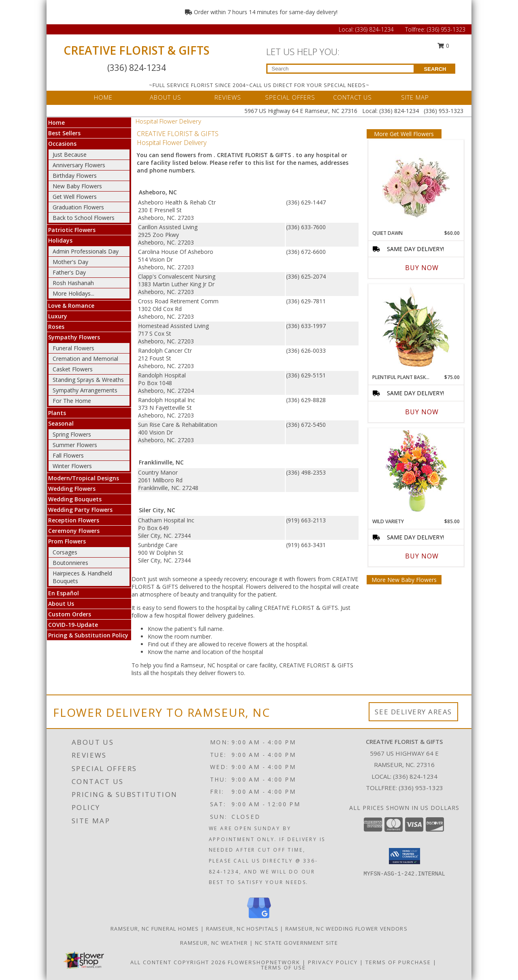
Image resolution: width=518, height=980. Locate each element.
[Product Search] (341, 69)
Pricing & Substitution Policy (88, 635)
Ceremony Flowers (74, 531)
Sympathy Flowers (74, 337)
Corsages (65, 552)
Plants (57, 413)
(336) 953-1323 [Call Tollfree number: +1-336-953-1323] (446, 29)
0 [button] (444, 46)
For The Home (72, 401)
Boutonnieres (70, 563)
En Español (64, 593)
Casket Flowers (73, 369)
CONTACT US (352, 97)
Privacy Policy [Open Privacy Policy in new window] (333, 962)
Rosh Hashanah (73, 283)
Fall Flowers (68, 455)
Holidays (60, 240)
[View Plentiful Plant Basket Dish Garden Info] (416, 327)
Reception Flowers (74, 520)
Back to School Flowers (84, 218)
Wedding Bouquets (75, 499)
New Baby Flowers (77, 186)
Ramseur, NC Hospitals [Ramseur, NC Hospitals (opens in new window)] (242, 929)
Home (56, 122)
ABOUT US (166, 97)
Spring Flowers (72, 434)
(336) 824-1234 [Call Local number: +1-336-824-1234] (375, 29)
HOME (103, 97)
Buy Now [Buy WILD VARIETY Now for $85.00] (422, 556)
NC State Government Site (296, 943)
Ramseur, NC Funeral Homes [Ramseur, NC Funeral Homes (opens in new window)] (155, 929)
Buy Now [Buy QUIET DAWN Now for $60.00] (422, 268)
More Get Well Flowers (404, 134)
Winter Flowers (72, 466)
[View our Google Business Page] (259, 919)
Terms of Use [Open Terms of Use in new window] (283, 967)
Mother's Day (70, 262)
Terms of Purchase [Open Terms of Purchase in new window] (398, 962)
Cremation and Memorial (85, 359)
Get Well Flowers (75, 197)
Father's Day (69, 272)
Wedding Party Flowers (80, 510)
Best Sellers (64, 133)
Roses (56, 327)
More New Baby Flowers (404, 580)
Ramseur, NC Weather (214, 943)
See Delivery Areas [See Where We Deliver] (413, 712)
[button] (404, 856)
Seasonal (61, 423)
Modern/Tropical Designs (84, 478)
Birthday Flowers (75, 176)
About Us (61, 604)
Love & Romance (71, 306)
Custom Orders (70, 614)
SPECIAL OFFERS (290, 97)
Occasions (62, 144)
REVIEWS (228, 97)
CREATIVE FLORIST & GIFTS (137, 50)
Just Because (70, 154)
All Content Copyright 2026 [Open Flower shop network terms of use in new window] (178, 962)
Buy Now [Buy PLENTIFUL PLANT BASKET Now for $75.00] (422, 412)
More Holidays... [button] (73, 293)
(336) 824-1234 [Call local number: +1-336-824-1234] (415, 776)
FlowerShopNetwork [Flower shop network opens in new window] (264, 962)
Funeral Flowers (73, 348)
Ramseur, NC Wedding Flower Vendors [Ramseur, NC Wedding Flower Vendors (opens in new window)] (346, 929)
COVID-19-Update (73, 625)
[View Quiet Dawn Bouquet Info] (416, 183)
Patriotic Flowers (72, 230)
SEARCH (435, 69)
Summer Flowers (75, 445)
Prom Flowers (67, 541)
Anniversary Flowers (79, 165)
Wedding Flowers (72, 489)
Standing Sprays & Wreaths (88, 380)
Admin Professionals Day (86, 251)
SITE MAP (415, 97)
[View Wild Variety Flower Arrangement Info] (416, 471)
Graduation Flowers (78, 207)
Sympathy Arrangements (85, 390)
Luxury (58, 316)
